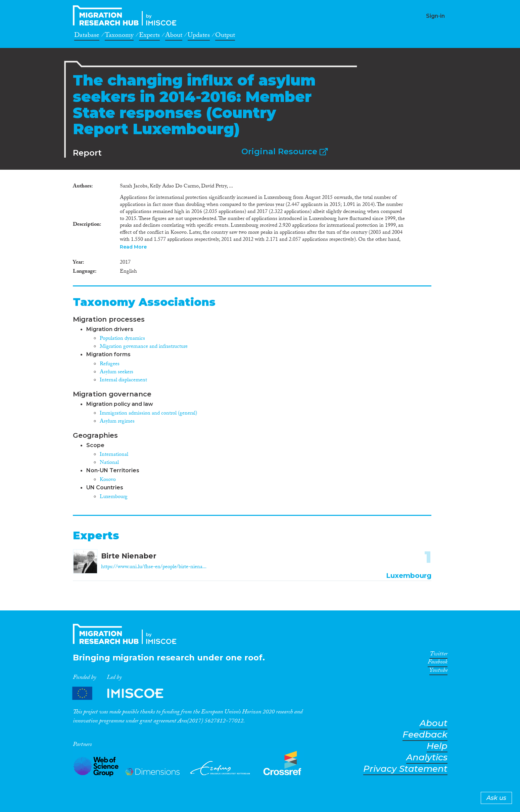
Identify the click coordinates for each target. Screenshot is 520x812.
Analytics (427, 757)
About (174, 36)
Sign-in (435, 16)
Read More (133, 247)
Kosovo (108, 480)
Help (437, 746)
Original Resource (285, 151)
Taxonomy (119, 36)
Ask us (496, 798)
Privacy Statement (405, 769)
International (114, 455)
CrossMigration (127, 15)
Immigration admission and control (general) (148, 414)
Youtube (438, 671)
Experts (149, 36)
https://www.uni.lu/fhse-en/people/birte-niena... (154, 567)
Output (225, 36)
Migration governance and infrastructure (144, 347)
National (109, 463)
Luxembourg (114, 497)
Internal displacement (123, 381)
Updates (199, 36)
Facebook (438, 663)
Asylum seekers (116, 372)
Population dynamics (122, 339)
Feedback (425, 735)
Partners (124, 693)
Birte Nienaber (129, 556)
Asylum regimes (117, 422)
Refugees (110, 364)
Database (87, 36)
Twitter (439, 655)
